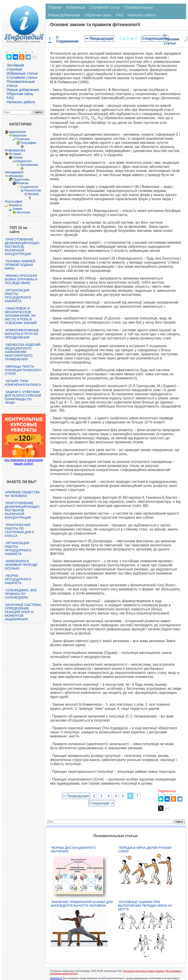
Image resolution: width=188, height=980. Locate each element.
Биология (19, 135)
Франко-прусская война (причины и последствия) (21, 279)
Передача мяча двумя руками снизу (145, 850)
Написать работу (21, 102)
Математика (29, 165)
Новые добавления (23, 90)
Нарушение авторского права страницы (144, 971)
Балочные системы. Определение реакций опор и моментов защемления (23, 612)
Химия (17, 209)
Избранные (76, 7)
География (28, 143)
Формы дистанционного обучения (73, 850)
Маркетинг (24, 161)
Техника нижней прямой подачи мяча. (20, 265)
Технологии (32, 190)
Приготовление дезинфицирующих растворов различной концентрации (22, 247)
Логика (17, 157)
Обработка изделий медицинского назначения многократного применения (23, 352)
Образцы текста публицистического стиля (23, 370)
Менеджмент (14, 172)
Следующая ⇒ (155, 38)
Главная (55, 7)
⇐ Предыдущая (99, 38)
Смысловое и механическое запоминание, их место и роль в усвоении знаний (21, 316)
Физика (33, 194)
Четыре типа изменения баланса (23, 383)
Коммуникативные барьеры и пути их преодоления (22, 334)
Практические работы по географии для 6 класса (19, 530)
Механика (16, 176)
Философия (13, 201)
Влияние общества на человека (22, 494)
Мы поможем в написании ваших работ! (24, 462)
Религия (22, 183)
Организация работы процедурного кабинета (18, 296)
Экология (23, 212)
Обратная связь (20, 94)
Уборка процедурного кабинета (18, 579)
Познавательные (139, 7)
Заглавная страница (15, 67)
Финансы (15, 205)
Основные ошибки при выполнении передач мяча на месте (145, 906)
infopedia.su (56, 978)
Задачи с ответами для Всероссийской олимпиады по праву (23, 397)
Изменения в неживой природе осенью (21, 565)
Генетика (23, 139)
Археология (17, 132)
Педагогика (21, 179)
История (15, 154)
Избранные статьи (22, 73)
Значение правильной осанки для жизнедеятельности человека (82, 904)
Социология (29, 187)
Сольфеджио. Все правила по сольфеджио (21, 594)
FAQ (10, 98)
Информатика (15, 150)
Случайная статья (22, 77)
